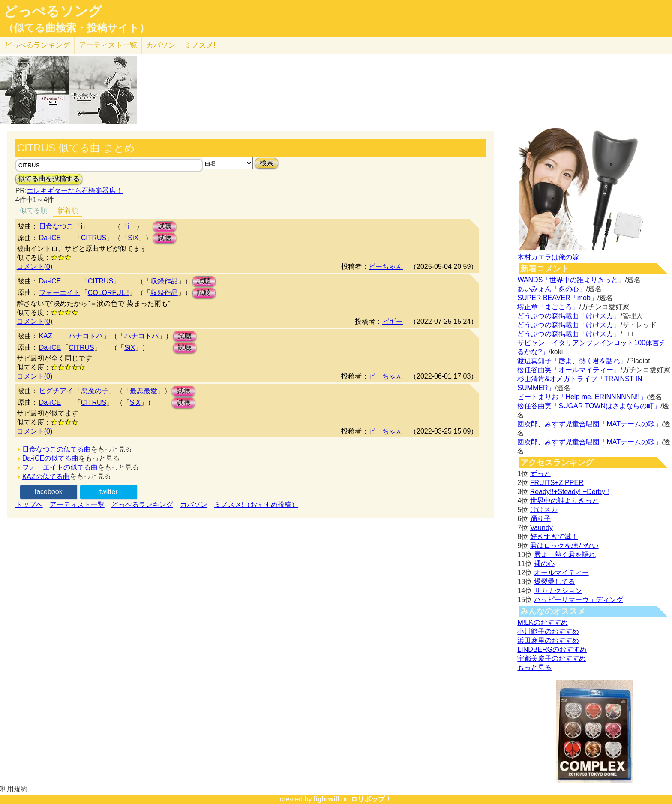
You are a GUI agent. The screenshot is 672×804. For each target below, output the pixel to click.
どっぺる (37, 45)
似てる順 (33, 210)
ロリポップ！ (371, 799)
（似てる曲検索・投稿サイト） (76, 28)
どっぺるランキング (142, 504)
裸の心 (544, 564)
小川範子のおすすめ (548, 631)
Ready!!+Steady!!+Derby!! (570, 492)
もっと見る (534, 667)
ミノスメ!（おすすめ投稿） (256, 504)
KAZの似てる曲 (46, 477)
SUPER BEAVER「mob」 (557, 298)
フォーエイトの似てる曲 (60, 467)
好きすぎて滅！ (554, 537)
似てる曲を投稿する (49, 179)
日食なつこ (56, 226)
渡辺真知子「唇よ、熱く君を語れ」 (572, 361)
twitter (109, 492)
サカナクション (558, 591)
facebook (49, 492)
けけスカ (544, 510)
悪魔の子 (95, 391)
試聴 (165, 226)
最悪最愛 (144, 391)
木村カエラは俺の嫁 (548, 257)
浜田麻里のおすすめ (548, 640)
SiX (133, 238)
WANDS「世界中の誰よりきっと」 (571, 280)
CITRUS (94, 238)
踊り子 (540, 519)
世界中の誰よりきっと (564, 501)
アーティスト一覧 (77, 504)
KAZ (46, 336)
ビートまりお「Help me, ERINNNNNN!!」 (582, 397)
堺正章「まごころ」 (548, 307)
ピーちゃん (386, 266)
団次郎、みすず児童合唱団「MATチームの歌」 (589, 424)
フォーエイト (60, 293)
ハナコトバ (86, 336)
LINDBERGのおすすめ (552, 649)
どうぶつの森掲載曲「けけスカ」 (569, 316)
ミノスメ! (200, 45)
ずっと (540, 474)
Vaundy (541, 528)
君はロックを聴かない (564, 546)
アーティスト (108, 45)
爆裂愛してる (555, 582)
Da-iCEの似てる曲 (51, 458)
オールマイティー (561, 573)
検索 (267, 163)
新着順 (68, 210)
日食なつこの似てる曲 (57, 449)
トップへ (29, 504)
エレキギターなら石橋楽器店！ (75, 191)
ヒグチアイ (56, 391)
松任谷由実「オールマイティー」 (569, 370)
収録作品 (164, 281)
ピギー (393, 321)
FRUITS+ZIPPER (557, 483)
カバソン (161, 45)
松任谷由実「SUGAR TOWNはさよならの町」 (589, 406)
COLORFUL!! (108, 293)
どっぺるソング (53, 11)
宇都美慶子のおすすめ (552, 658)
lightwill (327, 799)
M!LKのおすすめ (542, 622)
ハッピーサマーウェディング (579, 600)
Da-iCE (50, 238)
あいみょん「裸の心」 (552, 289)
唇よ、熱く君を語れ (565, 555)
